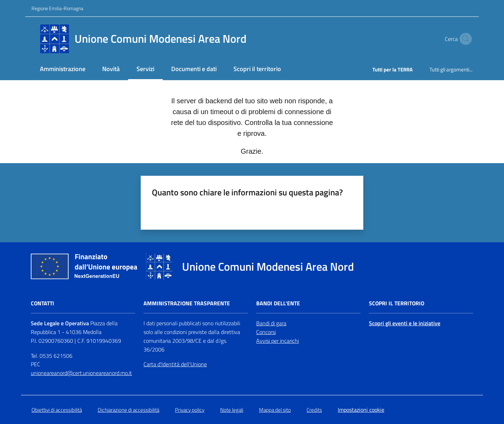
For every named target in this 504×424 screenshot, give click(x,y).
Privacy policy (190, 410)
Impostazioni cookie (361, 410)
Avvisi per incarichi (278, 341)
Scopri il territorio (397, 303)
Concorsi (266, 332)
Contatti (43, 303)
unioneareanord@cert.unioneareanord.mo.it (81, 373)
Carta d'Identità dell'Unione (175, 364)
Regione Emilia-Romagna (57, 8)
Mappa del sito (275, 410)
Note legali (232, 410)
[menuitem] (63, 69)
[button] (464, 39)
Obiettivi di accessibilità (57, 410)
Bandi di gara (271, 323)
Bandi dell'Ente (278, 303)
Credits (314, 410)
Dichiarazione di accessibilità (128, 410)
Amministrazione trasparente (187, 303)
